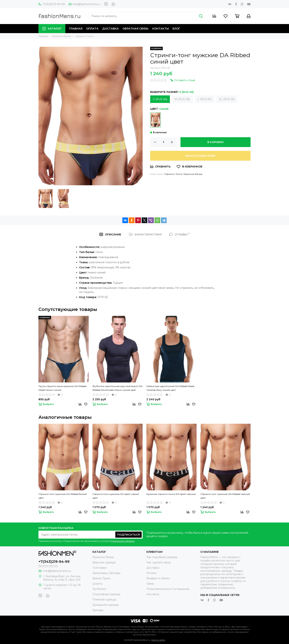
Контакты (161, 29)
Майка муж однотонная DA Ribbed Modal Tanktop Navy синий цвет (170, 388)
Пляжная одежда (104, 600)
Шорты (97, 584)
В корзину (216, 142)
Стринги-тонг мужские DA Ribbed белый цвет (63, 496)
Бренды (98, 610)
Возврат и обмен (158, 578)
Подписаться (128, 535)
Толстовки (99, 568)
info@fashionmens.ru (85, 4)
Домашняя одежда (105, 605)
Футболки (99, 589)
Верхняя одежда (104, 562)
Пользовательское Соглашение (168, 589)
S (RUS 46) (160, 99)
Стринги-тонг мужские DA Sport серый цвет (116, 496)
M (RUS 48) (182, 99)
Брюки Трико (102, 578)
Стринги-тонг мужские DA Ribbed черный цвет (225, 496)
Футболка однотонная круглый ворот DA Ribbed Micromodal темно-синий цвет (118, 388)
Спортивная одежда (106, 594)
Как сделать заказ (159, 562)
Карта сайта (158, 640)
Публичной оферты (122, 541)
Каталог (52, 29)
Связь (150, 584)
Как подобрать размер (162, 557)
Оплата (92, 29)
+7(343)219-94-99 (52, 4)
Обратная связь (136, 29)
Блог (176, 29)
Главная (76, 29)
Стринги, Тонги (173, 174)
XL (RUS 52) (227, 99)
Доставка (111, 29)
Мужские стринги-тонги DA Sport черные (171, 494)
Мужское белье (193, 174)
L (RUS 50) (205, 99)
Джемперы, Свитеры (106, 573)
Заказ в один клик (200, 156)
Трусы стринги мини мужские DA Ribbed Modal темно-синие (62, 388)
